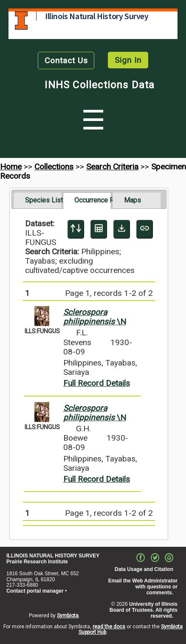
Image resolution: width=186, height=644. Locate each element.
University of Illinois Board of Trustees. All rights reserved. (144, 610)
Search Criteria (112, 167)
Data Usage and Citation (144, 569)
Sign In (128, 60)
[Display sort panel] (76, 229)
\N (95, 317)
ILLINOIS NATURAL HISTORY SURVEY (53, 556)
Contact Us (66, 60)
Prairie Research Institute (37, 562)
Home (11, 167)
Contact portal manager (35, 591)
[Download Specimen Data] (122, 229)
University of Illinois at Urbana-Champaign (21, 21)
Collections (54, 167)
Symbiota (68, 616)
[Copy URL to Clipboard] (145, 229)
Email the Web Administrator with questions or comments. (143, 587)
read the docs (109, 627)
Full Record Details (97, 383)
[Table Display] (99, 229)
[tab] (38, 200)
